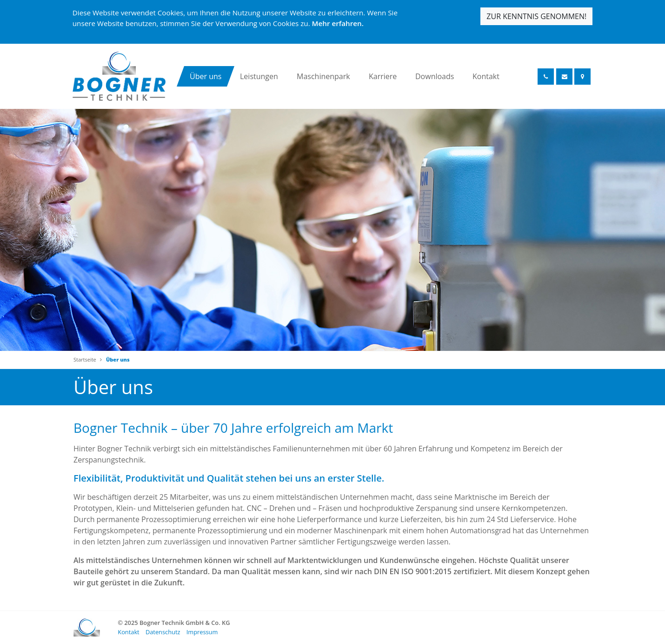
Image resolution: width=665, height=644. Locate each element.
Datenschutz (163, 632)
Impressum (202, 632)
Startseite (85, 359)
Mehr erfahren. (338, 23)
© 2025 (174, 623)
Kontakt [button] (486, 76)
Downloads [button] (435, 76)
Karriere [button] (383, 76)
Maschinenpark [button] (323, 76)
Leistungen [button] (259, 76)
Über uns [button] (206, 76)
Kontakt (128, 632)
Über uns (118, 359)
